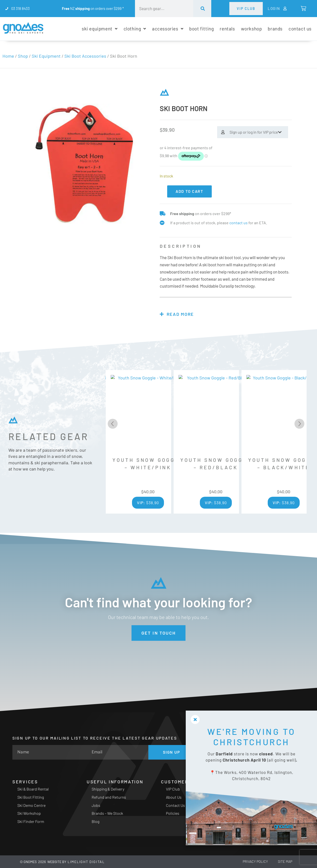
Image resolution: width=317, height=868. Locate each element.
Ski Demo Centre (31, 805)
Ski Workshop (29, 813)
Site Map (285, 861)
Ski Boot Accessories (85, 56)
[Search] (202, 9)
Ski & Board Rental (33, 789)
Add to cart (189, 191)
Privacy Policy (255, 861)
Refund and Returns (109, 797)
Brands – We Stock (107, 813)
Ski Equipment (46, 56)
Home (8, 56)
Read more (180, 314)
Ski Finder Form (31, 821)
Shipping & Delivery (108, 789)
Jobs (96, 805)
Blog (95, 821)
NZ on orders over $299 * (93, 8)
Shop (23, 56)
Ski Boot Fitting (31, 797)
